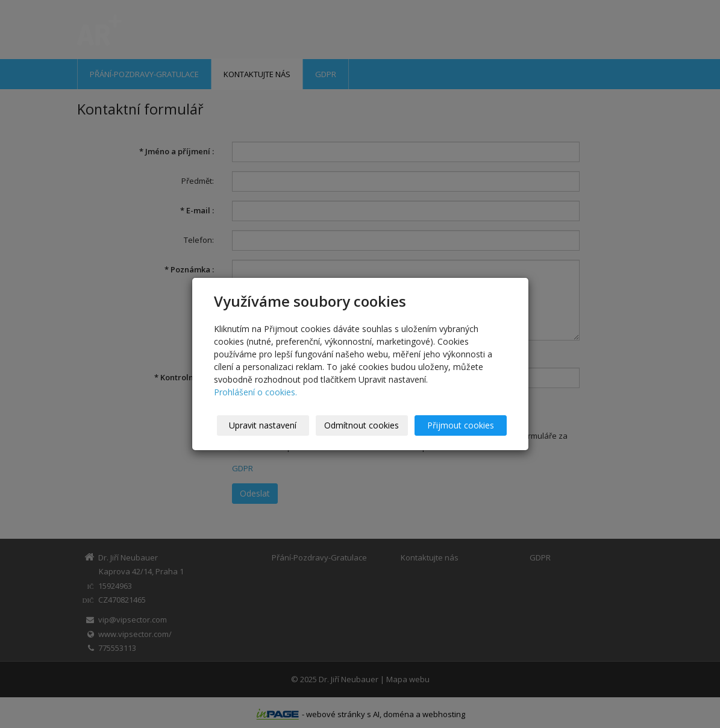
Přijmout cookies (461, 425)
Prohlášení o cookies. (255, 392)
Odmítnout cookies (362, 425)
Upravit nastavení (263, 425)
